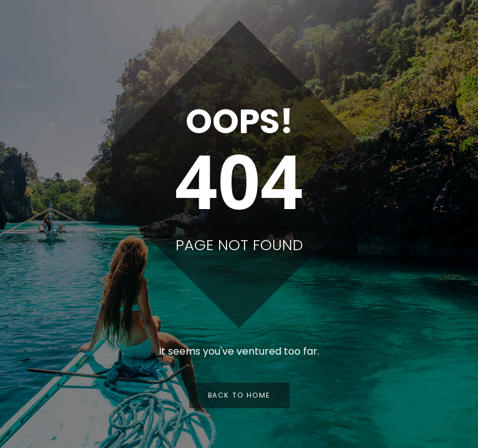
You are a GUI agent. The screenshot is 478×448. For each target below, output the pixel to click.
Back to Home (239, 395)
